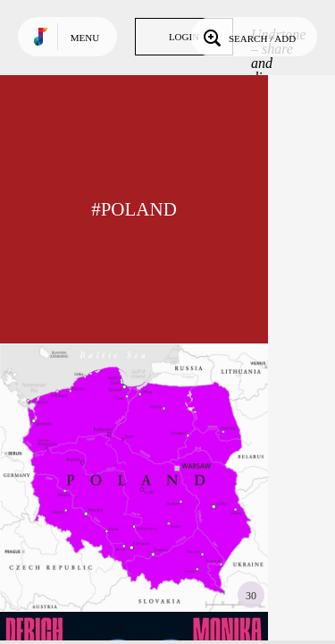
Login (184, 37)
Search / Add (248, 37)
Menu (85, 38)
